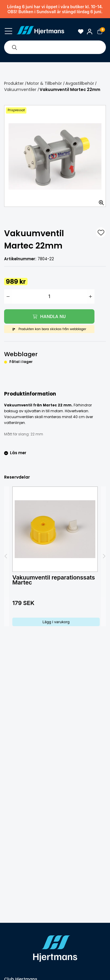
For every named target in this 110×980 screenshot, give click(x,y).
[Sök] (14, 47)
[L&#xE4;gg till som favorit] (101, 232)
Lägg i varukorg (56, 622)
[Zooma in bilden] (99, 200)
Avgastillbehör (80, 83)
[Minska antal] (8, 296)
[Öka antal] (90, 296)
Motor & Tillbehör (44, 83)
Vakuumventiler (20, 89)
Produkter (14, 83)
